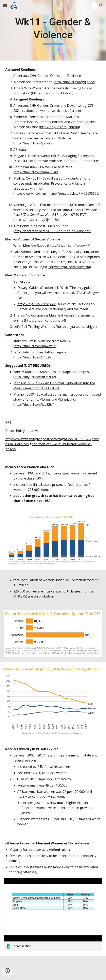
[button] (5, 6)
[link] (53, 914)
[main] (53, 30)
